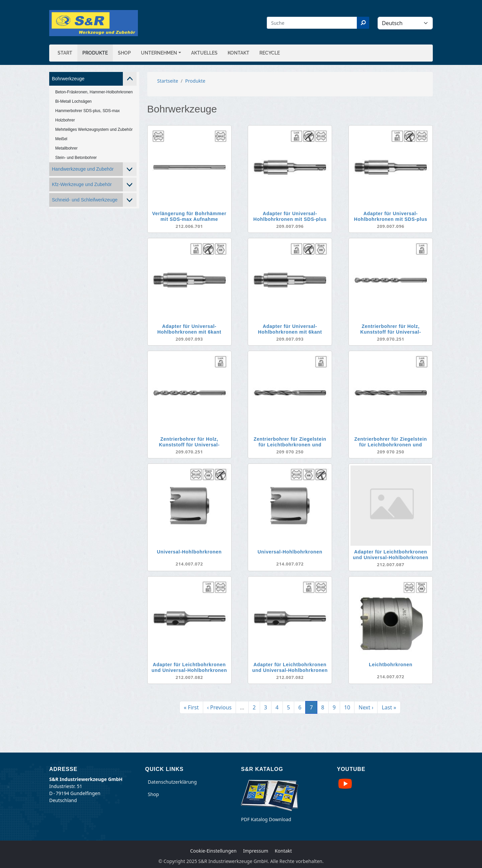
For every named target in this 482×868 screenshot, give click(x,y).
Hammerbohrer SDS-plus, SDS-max (88, 111)
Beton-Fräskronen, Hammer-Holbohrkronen (94, 92)
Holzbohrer (65, 120)
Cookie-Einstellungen (213, 851)
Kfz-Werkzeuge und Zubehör (82, 184)
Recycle (270, 53)
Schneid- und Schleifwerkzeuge (85, 200)
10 (349, 707)
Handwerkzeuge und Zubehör (83, 169)
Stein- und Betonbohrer (76, 158)
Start (65, 53)
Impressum (256, 851)
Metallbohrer (66, 148)
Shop (124, 53)
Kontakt (238, 53)
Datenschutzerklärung (172, 782)
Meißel (61, 139)
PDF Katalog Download (266, 819)
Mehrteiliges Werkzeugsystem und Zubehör (94, 129)
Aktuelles (204, 53)
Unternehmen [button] (159, 53)
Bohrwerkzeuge (68, 79)
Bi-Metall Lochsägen (73, 101)
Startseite (168, 81)
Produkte (95, 53)
